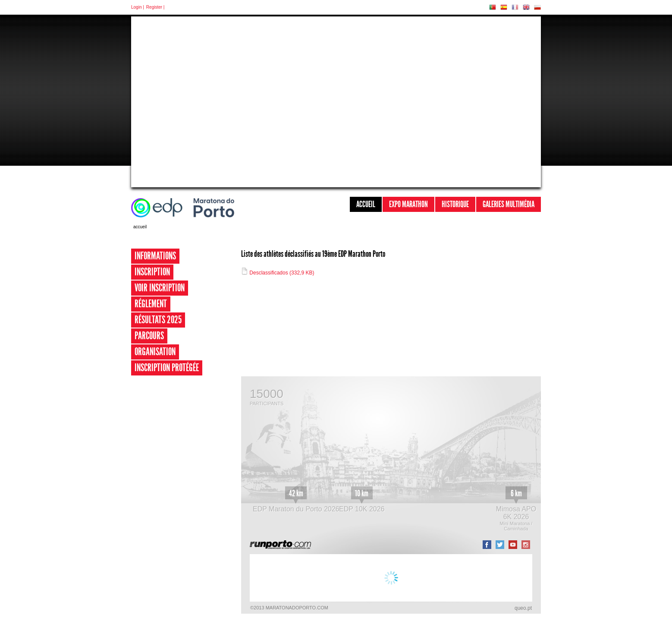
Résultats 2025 (158, 320)
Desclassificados (278, 273)
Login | (138, 7)
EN (526, 7)
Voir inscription (160, 288)
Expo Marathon (408, 204)
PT (493, 7)
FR (515, 7)
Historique (455, 204)
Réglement (151, 304)
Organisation (155, 352)
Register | (155, 7)
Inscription (152, 272)
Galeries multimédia (509, 204)
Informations (155, 256)
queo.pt (523, 608)
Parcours (149, 336)
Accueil (366, 204)
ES (504, 7)
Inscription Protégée (167, 368)
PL (537, 7)
